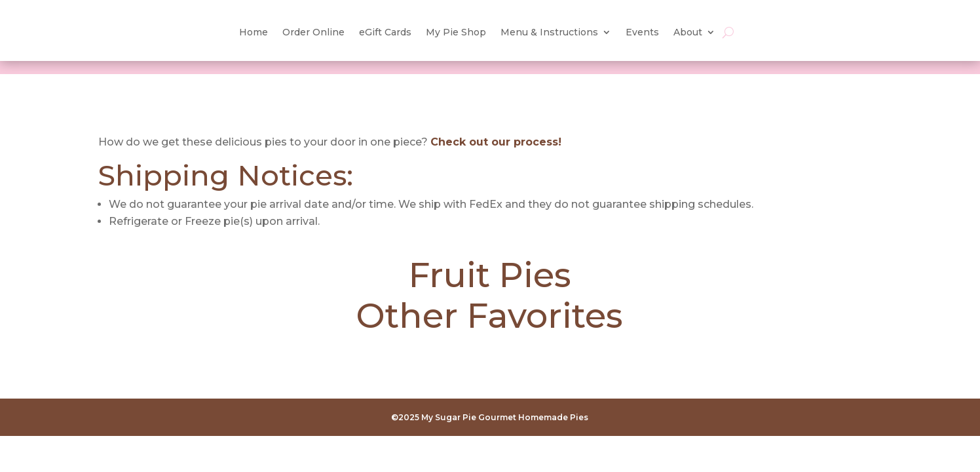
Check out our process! (496, 142)
